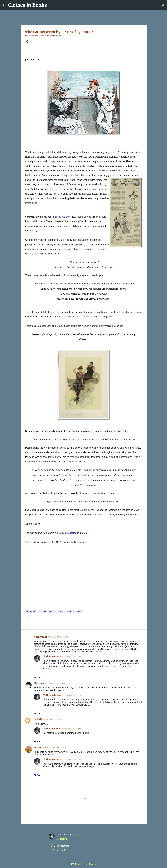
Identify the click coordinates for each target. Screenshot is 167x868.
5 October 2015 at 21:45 (72, 695)
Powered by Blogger (84, 864)
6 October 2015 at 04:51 (54, 719)
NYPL (59, 542)
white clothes (74, 611)
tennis (43, 611)
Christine (39, 683)
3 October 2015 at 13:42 (58, 637)
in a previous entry (61, 217)
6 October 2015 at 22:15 (72, 729)
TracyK (38, 748)
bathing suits (81, 542)
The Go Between (57, 611)
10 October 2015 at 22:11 (73, 760)
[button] (27, 42)
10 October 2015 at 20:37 (53, 748)
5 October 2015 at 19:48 (55, 683)
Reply (37, 677)
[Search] (163, 5)
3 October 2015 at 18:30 (72, 657)
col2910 (38, 719)
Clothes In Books (27, 5)
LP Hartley (31, 611)
